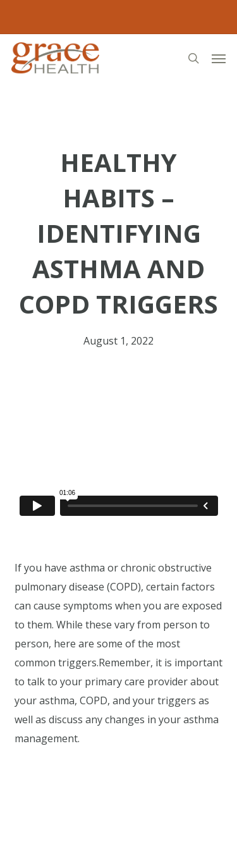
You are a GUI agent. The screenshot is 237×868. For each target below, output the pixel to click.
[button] (219, 58)
